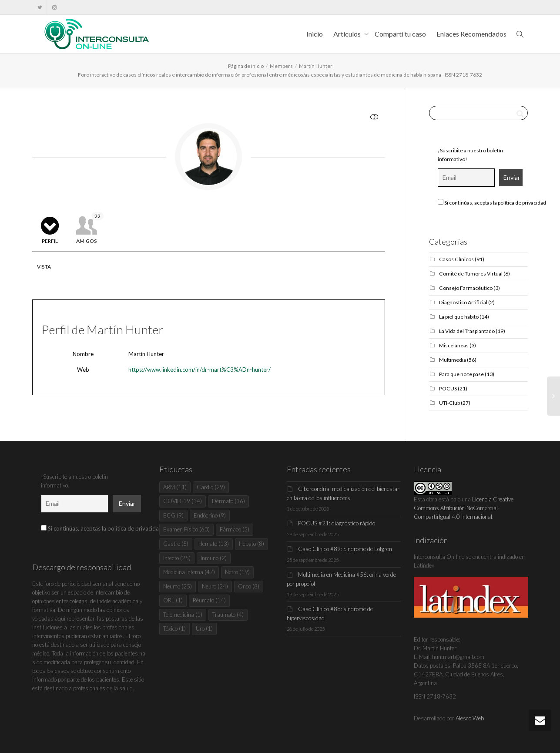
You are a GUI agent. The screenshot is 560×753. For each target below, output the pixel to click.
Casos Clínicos (456, 259)
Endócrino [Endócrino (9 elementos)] (210, 515)
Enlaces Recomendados (471, 34)
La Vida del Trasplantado (467, 331)
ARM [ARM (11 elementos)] (175, 487)
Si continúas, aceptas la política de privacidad (492, 202)
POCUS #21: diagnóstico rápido (337, 523)
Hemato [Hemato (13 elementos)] (214, 544)
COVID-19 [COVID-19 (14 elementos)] (183, 501)
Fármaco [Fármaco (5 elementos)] (235, 529)
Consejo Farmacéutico (466, 288)
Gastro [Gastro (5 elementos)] (176, 544)
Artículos (348, 34)
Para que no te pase (461, 374)
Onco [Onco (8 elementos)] (249, 586)
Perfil (50, 241)
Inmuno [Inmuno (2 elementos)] (214, 558)
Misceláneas (454, 345)
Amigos (90, 228)
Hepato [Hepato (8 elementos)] (251, 544)
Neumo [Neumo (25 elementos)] (178, 586)
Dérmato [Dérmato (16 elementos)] (228, 501)
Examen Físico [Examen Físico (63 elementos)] (186, 529)
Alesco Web (470, 718)
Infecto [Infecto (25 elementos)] (177, 558)
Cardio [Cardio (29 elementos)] (211, 487)
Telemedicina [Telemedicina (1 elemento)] (183, 615)
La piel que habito (459, 317)
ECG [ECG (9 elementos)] (173, 515)
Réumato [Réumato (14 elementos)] (209, 600)
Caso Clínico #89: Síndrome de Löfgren (345, 549)
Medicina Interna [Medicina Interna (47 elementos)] (189, 572)
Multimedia (453, 360)
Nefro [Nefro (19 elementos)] (237, 572)
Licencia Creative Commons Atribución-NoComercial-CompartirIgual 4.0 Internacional (464, 508)
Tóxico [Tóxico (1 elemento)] (174, 629)
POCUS (448, 388)
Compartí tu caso (400, 34)
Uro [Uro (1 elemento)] (204, 629)
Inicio (315, 34)
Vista (44, 267)
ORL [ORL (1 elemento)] (173, 600)
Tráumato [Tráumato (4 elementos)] (228, 615)
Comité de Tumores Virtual (471, 274)
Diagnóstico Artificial (463, 302)
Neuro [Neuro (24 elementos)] (215, 586)
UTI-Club (449, 403)
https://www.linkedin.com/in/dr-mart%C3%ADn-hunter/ (200, 370)
